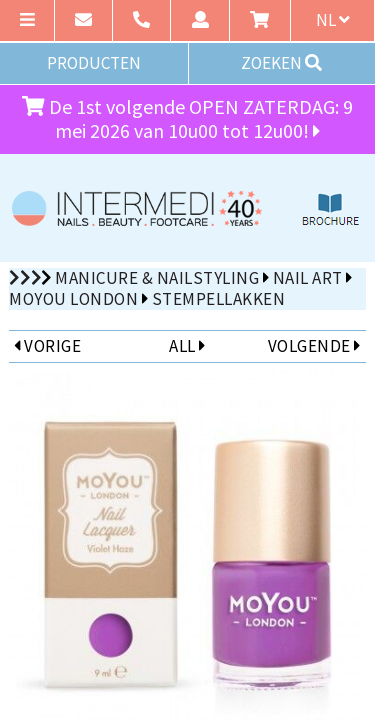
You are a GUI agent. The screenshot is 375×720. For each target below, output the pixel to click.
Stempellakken (219, 299)
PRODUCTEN (94, 63)
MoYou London (73, 299)
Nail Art (308, 278)
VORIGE (47, 346)
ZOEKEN (281, 63)
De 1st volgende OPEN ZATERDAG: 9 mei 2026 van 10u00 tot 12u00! (187, 119)
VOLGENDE (314, 346)
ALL (187, 346)
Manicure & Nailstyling (157, 278)
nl (333, 20)
